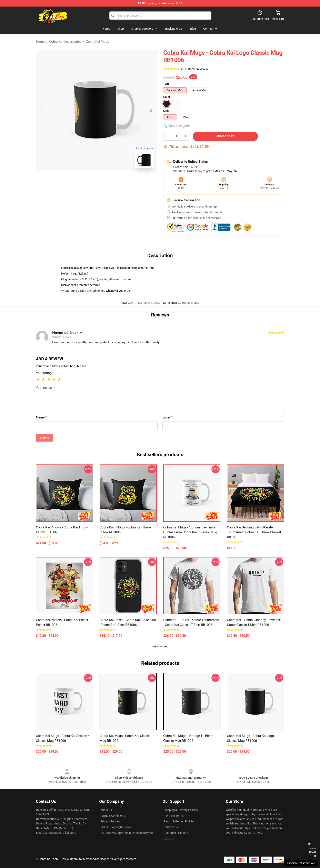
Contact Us (171, 827)
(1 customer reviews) (194, 69)
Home (40, 42)
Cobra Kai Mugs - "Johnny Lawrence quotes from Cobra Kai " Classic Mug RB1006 (190, 532)
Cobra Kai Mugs (97, 42)
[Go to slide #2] (107, 181)
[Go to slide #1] (86, 181)
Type (166, 84)
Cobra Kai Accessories (65, 42)
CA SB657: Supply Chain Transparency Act (127, 833)
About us (106, 810)
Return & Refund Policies (179, 821)
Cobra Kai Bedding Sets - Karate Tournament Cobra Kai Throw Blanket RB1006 (254, 532)
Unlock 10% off (312, 850)
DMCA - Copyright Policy (116, 827)
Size (166, 111)
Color (167, 97)
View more (160, 647)
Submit (44, 438)
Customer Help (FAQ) (177, 833)
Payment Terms (174, 816)
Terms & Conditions (113, 816)
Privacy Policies (110, 821)
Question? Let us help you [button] (301, 863)
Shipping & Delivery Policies (181, 810)
